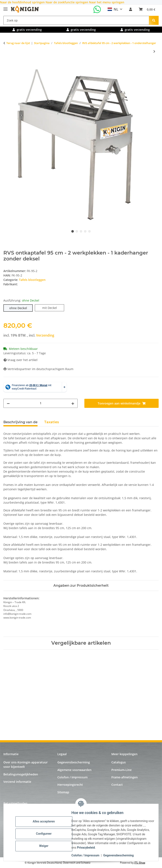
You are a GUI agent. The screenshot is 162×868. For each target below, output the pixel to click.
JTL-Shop (140, 863)
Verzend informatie (17, 782)
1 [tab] (73, 231)
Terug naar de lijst (18, 43)
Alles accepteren (47, 821)
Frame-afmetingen (125, 777)
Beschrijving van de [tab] (20, 422)
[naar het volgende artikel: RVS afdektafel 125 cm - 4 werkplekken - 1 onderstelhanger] (154, 51)
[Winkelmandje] (147, 9)
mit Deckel (53, 308)
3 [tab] (81, 231)
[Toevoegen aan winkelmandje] (7, 65)
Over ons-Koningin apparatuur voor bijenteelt (26, 764)
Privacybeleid (123, 848)
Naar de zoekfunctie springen (67, 2)
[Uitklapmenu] (5, 7)
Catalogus (119, 762)
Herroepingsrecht (70, 785)
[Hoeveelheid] (40, 403)
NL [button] (113, 9)
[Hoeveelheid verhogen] (73, 403)
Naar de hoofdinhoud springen (23, 2)
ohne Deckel (21, 308)
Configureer (46, 834)
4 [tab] (85, 231)
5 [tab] (89, 231)
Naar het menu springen (107, 2)
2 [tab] (77, 231)
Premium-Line (121, 770)
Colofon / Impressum (88, 855)
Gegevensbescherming (121, 855)
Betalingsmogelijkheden (21, 774)
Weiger (46, 846)
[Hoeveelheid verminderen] (8, 403)
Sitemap (63, 792)
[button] (131, 9)
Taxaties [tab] (52, 422)
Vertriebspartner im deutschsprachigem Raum (38, 369)
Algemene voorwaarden (74, 770)
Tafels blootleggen (32, 280)
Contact (117, 785)
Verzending (45, 335)
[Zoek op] (76, 20)
